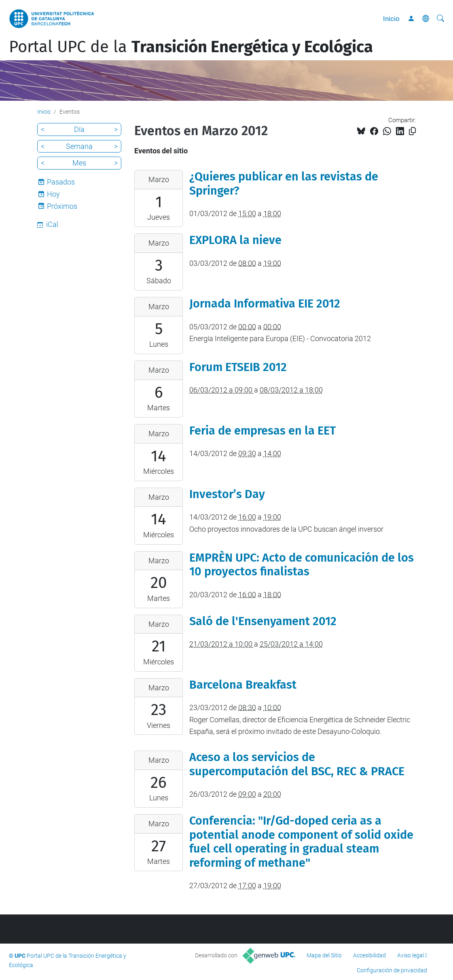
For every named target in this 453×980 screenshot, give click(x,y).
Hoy (53, 194)
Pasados (61, 182)
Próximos (62, 206)
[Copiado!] (412, 131)
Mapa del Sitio (324, 955)
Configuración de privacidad (392, 970)
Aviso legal (411, 955)
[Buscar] (440, 19)
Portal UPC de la (191, 47)
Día (79, 129)
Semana (79, 146)
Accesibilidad (369, 955)
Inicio (391, 19)
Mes (79, 163)
